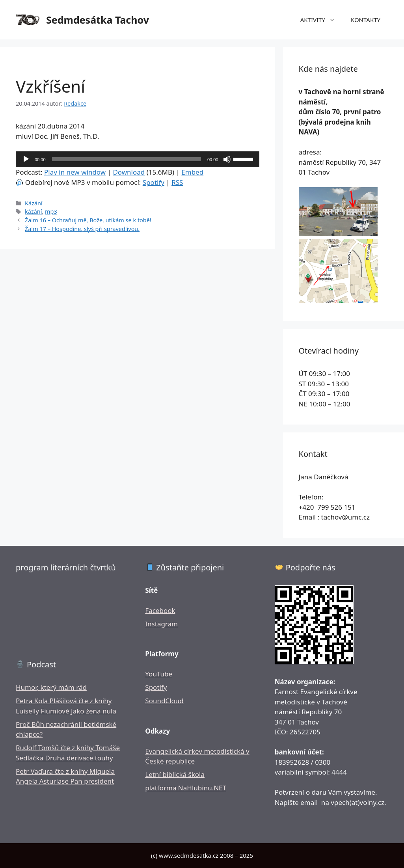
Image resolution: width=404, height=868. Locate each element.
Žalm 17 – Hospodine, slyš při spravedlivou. (82, 229)
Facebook (160, 610)
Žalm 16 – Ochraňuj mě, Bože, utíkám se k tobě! (88, 220)
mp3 (51, 211)
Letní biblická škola (175, 774)
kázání (33, 211)
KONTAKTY (366, 20)
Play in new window (75, 172)
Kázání (34, 203)
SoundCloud (164, 701)
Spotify (154, 182)
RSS (177, 182)
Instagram (161, 624)
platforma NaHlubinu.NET (186, 788)
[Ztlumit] (227, 159)
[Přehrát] (26, 159)
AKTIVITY (322, 20)
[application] (138, 159)
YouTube (159, 674)
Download (129, 172)
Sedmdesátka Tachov (98, 20)
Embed (192, 172)
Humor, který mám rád (51, 687)
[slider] (127, 159)
